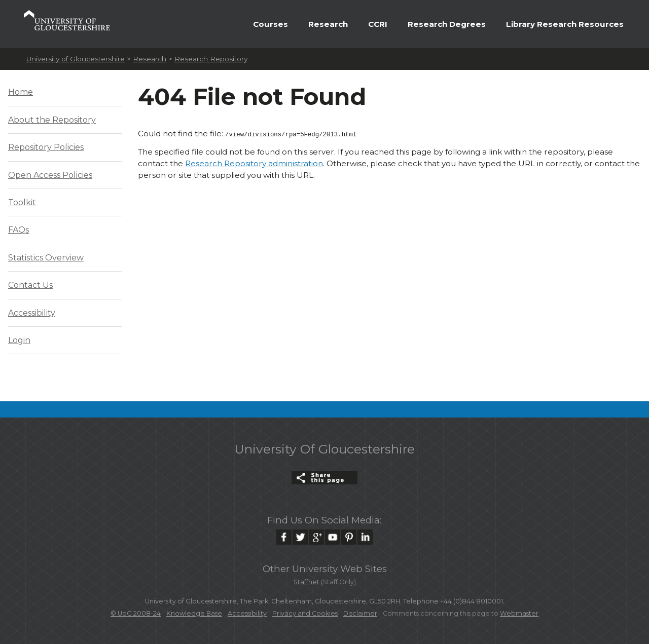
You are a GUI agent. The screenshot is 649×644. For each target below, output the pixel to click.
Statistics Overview (46, 258)
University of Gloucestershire (76, 59)
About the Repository (52, 120)
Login (19, 340)
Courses (271, 24)
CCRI (378, 24)
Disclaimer (360, 613)
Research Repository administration (254, 162)
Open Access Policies (50, 175)
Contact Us (30, 285)
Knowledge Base (194, 613)
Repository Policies (46, 147)
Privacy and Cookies (305, 613)
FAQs (19, 230)
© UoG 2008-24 (136, 613)
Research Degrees (447, 24)
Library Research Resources (565, 24)
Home (21, 92)
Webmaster (519, 613)
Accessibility (32, 313)
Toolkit (22, 202)
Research (328, 24)
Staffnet (307, 582)
